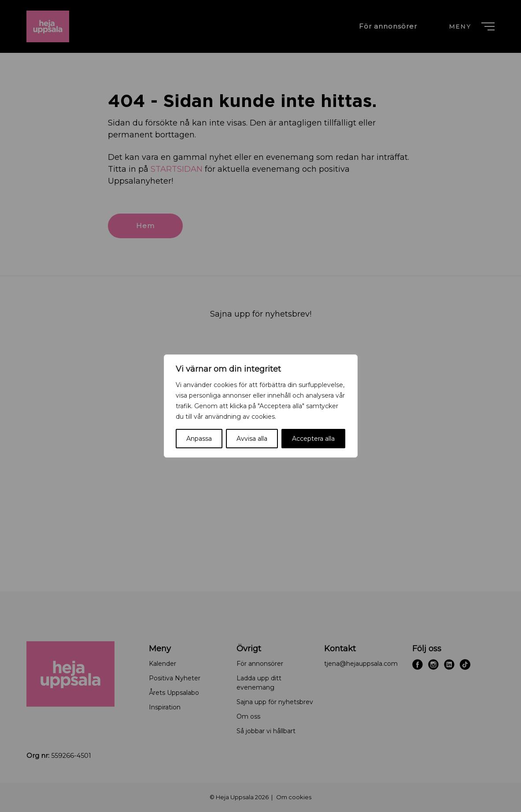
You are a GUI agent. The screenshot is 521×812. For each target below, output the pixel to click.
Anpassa (199, 439)
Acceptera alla (313, 439)
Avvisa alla (252, 439)
